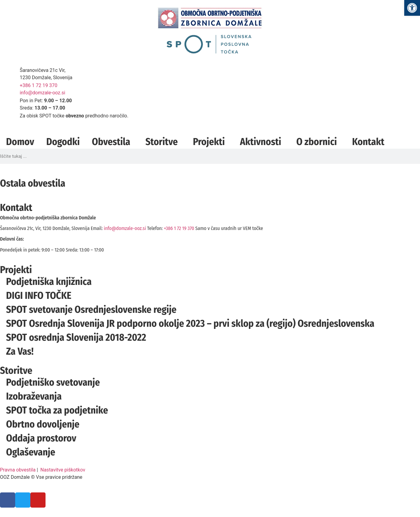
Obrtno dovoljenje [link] (43, 424)
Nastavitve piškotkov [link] (63, 470)
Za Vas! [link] (20, 351)
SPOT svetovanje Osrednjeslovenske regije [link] (91, 309)
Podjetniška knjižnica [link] (49, 282)
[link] (412, 8)
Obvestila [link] (113, 142)
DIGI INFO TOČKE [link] (39, 296)
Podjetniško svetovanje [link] (53, 382)
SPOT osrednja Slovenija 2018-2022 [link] (76, 337)
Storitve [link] (163, 142)
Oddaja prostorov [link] (41, 438)
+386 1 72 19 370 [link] (39, 85)
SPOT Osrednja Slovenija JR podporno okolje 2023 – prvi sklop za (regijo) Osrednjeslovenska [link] (190, 323)
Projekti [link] (210, 142)
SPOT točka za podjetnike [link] (57, 410)
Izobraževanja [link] (34, 396)
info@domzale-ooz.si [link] (42, 93)
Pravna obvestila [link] (18, 470)
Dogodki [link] (63, 142)
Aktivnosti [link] (262, 142)
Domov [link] (20, 142)
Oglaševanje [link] (31, 452)
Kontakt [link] (368, 142)
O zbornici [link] (318, 142)
